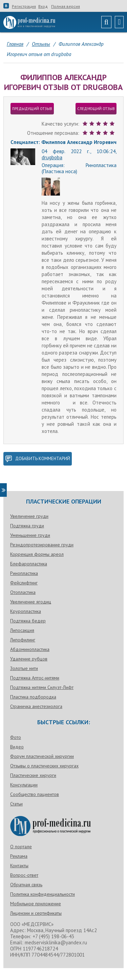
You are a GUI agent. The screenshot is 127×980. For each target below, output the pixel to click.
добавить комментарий (38, 459)
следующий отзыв (96, 109)
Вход (43, 6)
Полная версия (66, 6)
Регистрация (24, 6)
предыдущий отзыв (32, 109)
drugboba (52, 157)
